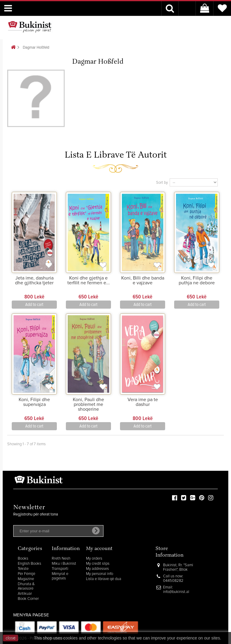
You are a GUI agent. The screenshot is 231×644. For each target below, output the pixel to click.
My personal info (100, 574)
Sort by (162, 183)
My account (99, 549)
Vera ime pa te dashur (143, 402)
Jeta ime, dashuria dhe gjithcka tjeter (34, 280)
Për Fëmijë (26, 574)
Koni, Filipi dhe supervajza (34, 402)
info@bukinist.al (176, 592)
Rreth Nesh (61, 559)
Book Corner (28, 599)
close (11, 638)
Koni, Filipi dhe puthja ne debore (197, 280)
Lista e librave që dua (104, 579)
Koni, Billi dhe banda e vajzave (143, 280)
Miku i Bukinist (64, 564)
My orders (94, 559)
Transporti (60, 569)
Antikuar (25, 594)
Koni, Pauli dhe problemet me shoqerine (88, 404)
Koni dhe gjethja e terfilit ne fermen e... (89, 280)
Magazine (26, 579)
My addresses (97, 569)
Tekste (23, 569)
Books (23, 559)
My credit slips (98, 564)
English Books (29, 564)
